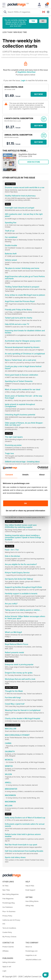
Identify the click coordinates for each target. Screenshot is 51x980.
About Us (29, 947)
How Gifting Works (32, 901)
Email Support (30, 890)
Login (23, 80)
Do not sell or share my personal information (25, 511)
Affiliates (5, 951)
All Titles (5, 886)
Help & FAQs (30, 886)
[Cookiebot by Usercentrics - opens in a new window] (37, 468)
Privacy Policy (7, 916)
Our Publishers (8, 907)
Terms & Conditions (9, 928)
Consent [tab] (9, 475)
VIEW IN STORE (34, 162)
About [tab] (42, 475)
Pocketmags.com (32, 951)
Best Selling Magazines (11, 894)
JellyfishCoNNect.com (33, 960)
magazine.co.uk (31, 955)
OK (25, 503)
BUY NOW (39, 94)
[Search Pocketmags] (5, 12)
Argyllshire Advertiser (27, 72)
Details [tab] (26, 475)
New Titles (6, 890)
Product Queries (8, 947)
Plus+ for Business (9, 911)
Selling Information (9, 962)
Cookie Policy (7, 932)
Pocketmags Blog (9, 903)
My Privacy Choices (9, 937)
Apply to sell (7, 967)
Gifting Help (30, 906)
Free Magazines (8, 899)
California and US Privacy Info (11, 922)
